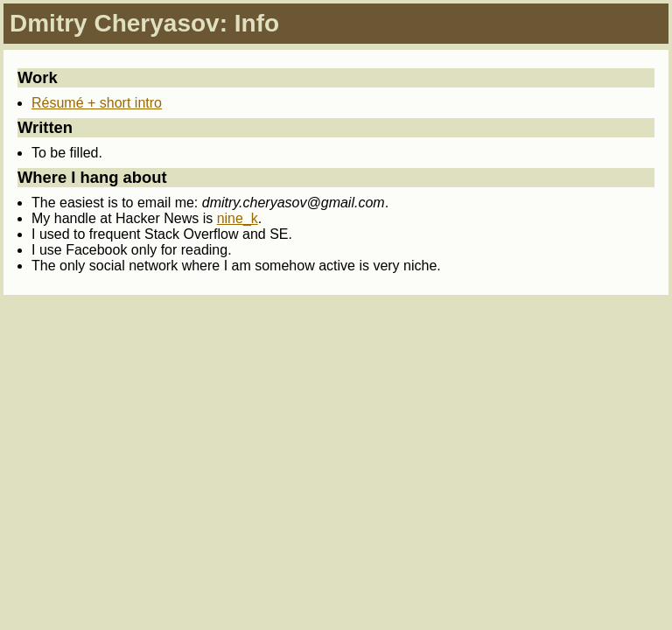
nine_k (238, 218)
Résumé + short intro (97, 103)
